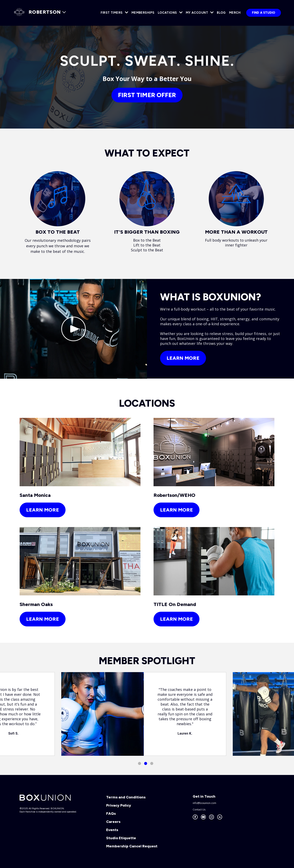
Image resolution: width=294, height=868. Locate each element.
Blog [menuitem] (221, 13)
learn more (43, 510)
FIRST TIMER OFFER (147, 95)
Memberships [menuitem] (143, 13)
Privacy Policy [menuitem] (119, 805)
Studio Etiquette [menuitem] (121, 838)
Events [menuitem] (112, 830)
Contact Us (199, 810)
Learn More (183, 358)
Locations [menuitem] (167, 13)
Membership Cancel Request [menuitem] (132, 846)
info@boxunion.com (204, 803)
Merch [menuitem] (235, 13)
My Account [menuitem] (197, 13)
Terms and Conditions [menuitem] (126, 797)
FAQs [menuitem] (111, 814)
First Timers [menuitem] (112, 13)
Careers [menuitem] (113, 822)
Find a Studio (264, 13)
